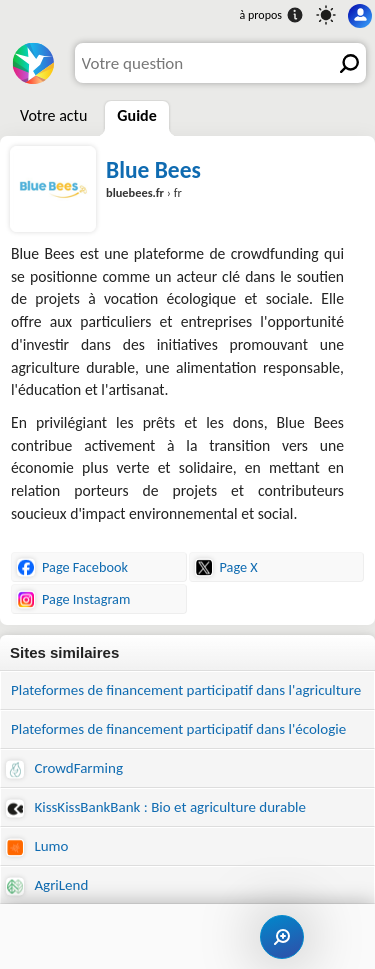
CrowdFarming (64, 768)
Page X (226, 567)
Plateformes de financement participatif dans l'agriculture (186, 690)
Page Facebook (72, 567)
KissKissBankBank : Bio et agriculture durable (156, 807)
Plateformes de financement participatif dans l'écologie (178, 729)
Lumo (37, 846)
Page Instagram (73, 599)
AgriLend (47, 885)
